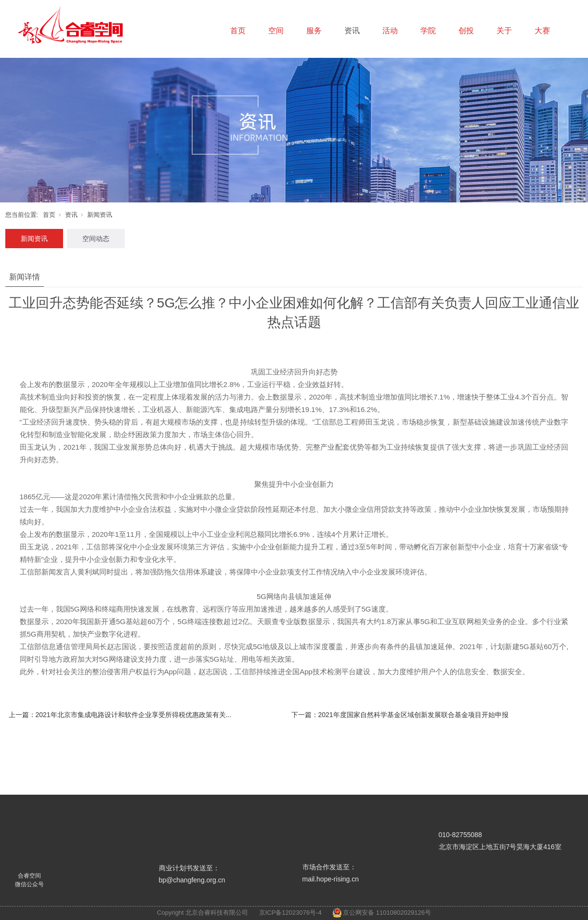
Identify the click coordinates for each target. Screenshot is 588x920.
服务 (314, 31)
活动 (390, 31)
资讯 (352, 31)
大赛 (542, 31)
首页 (238, 31)
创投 (466, 31)
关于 (504, 31)
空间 (276, 31)
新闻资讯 (100, 215)
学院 (428, 31)
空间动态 (96, 239)
